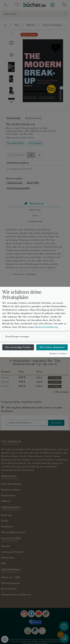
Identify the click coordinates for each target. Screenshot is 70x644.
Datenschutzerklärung (46, 327)
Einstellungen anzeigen (17, 336)
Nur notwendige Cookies (18, 347)
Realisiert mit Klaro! (58, 353)
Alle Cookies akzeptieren (52, 347)
